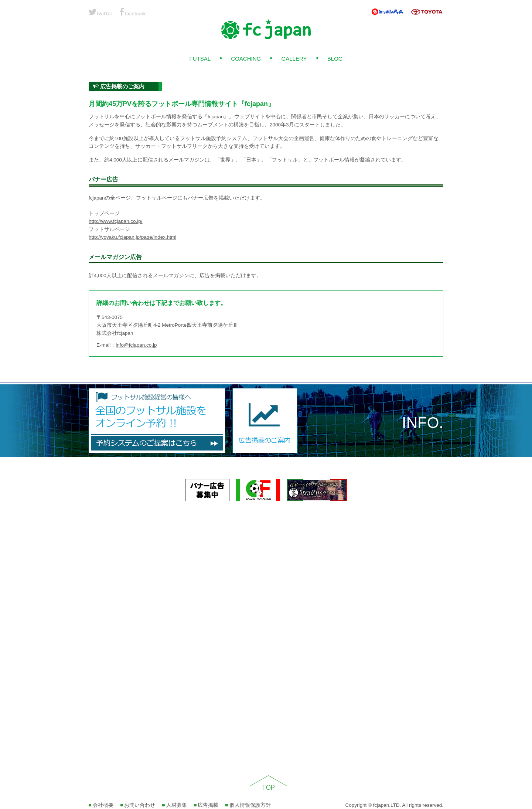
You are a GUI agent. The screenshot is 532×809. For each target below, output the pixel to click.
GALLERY (294, 59)
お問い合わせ (138, 805)
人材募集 (175, 805)
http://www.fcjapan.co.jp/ (116, 221)
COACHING (246, 59)
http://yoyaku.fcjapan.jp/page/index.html (132, 237)
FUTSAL (200, 59)
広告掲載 (206, 805)
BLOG (335, 59)
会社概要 (101, 805)
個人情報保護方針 (248, 805)
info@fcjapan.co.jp (136, 345)
